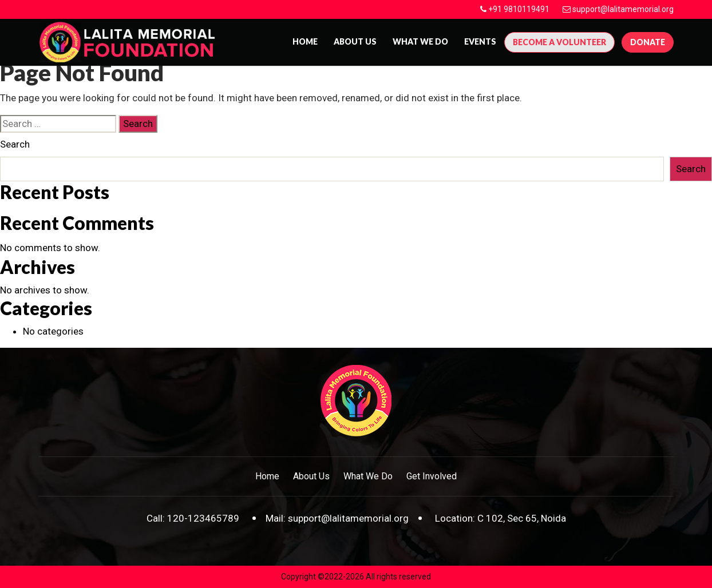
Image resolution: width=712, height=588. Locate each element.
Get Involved (432, 476)
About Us (311, 476)
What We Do (420, 41)
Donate (648, 42)
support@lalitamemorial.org (623, 9)
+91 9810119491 (519, 9)
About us (355, 41)
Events (480, 41)
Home (305, 41)
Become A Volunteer (559, 42)
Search (15, 144)
